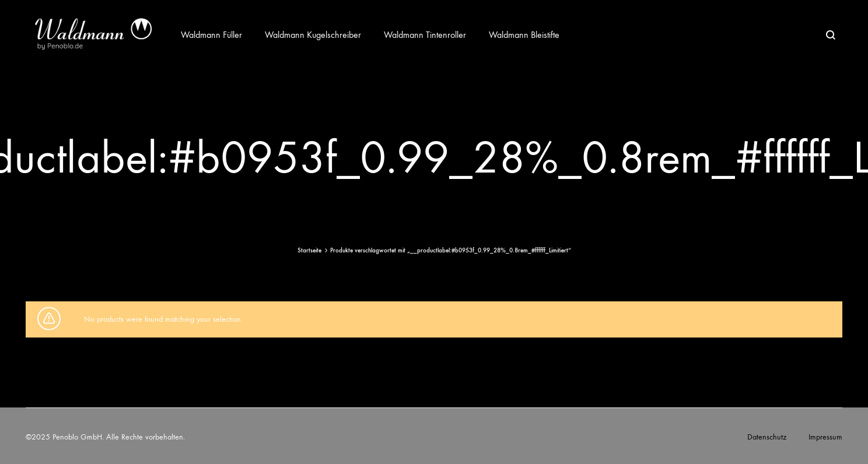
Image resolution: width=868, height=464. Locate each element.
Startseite (309, 250)
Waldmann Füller (211, 35)
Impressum (825, 437)
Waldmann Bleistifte (524, 35)
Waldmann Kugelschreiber (313, 35)
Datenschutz (767, 437)
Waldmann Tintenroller (425, 35)
